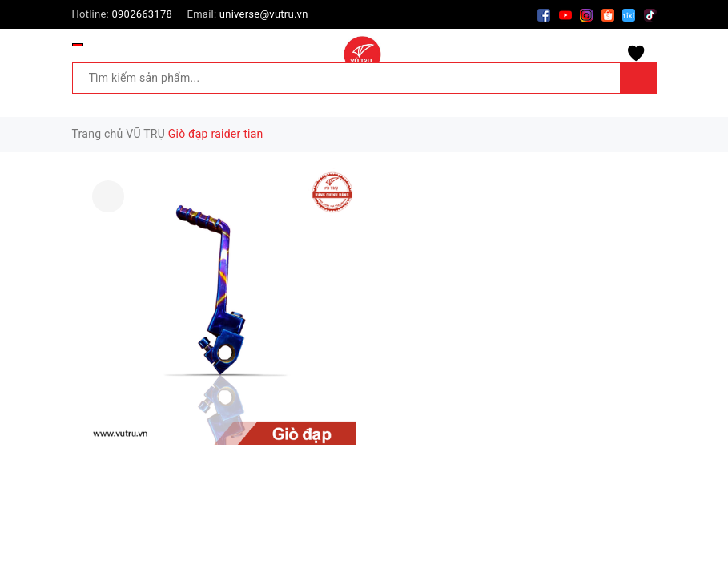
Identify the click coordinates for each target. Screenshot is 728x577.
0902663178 (142, 14)
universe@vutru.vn (264, 14)
